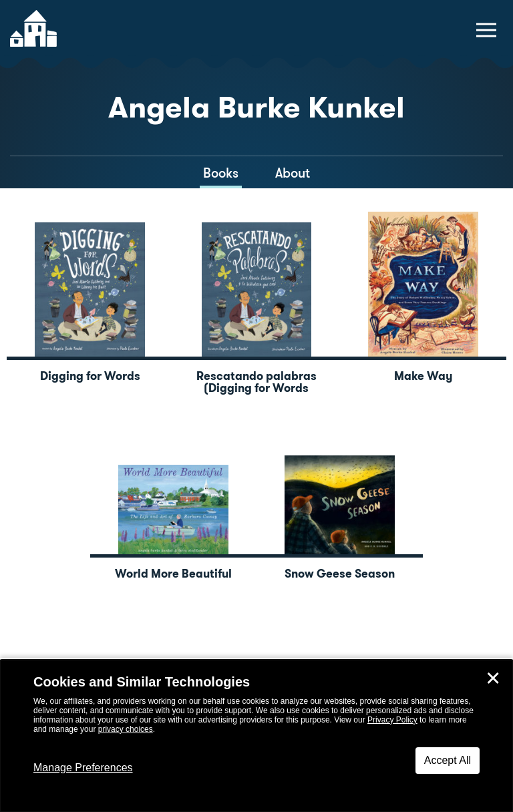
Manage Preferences (83, 768)
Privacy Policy (392, 720)
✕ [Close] (493, 678)
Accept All (448, 760)
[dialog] (256, 736)
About (293, 173)
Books (221, 173)
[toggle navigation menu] (486, 30)
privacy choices (126, 729)
